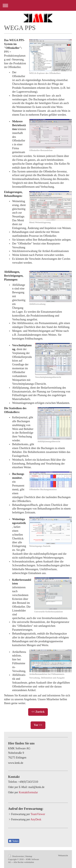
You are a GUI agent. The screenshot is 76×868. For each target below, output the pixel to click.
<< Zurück (38, 712)
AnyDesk (36, 819)
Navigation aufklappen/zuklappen (38, 5)
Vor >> (38, 725)
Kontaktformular (28, 792)
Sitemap (29, 856)
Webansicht (63, 855)
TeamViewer (38, 814)
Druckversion (16, 856)
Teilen (14, 841)
